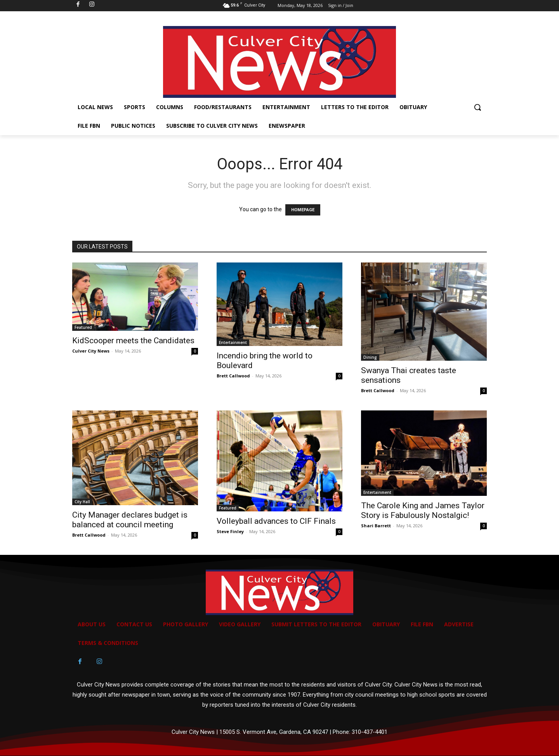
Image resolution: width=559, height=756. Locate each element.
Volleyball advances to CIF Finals (277, 521)
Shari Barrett (376, 526)
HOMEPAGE (303, 210)
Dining (370, 357)
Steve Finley (230, 531)
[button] (477, 107)
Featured (83, 327)
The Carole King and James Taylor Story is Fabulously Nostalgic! (423, 510)
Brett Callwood (233, 376)
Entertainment (233, 342)
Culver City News (91, 351)
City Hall (82, 502)
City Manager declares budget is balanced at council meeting (130, 520)
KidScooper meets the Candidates (133, 341)
